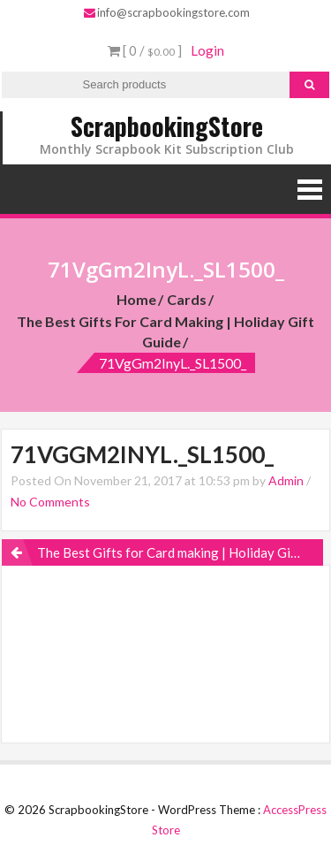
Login (207, 50)
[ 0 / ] (145, 50)
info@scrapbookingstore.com (167, 12)
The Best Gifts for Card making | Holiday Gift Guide (165, 331)
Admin (286, 480)
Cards (187, 299)
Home (136, 299)
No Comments (50, 502)
